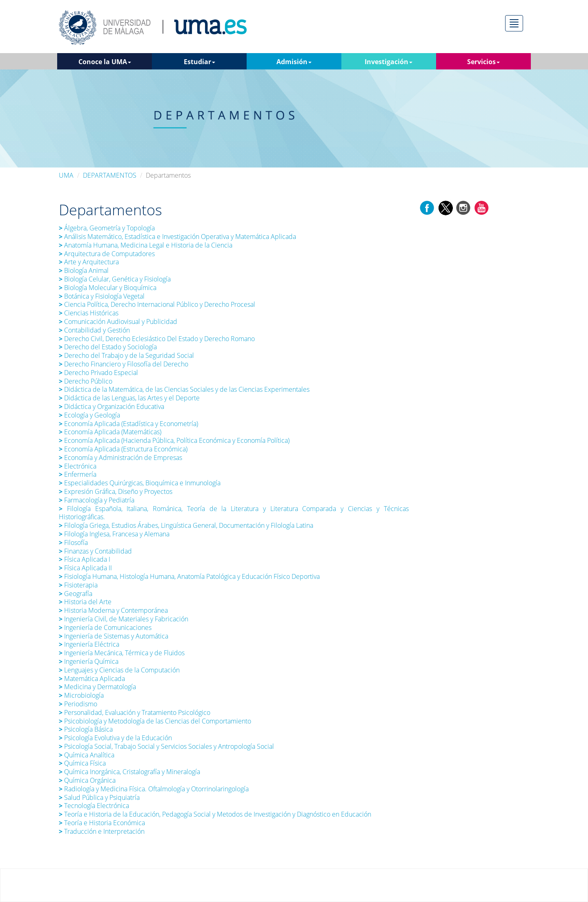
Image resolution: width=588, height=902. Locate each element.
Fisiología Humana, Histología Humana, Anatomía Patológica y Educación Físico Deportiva (189, 576)
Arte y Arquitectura (89, 262)
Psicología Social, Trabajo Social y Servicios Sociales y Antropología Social (166, 746)
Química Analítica (87, 755)
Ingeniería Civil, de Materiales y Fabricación (124, 619)
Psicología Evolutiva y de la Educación (115, 738)
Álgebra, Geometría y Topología (107, 228)
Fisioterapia (79, 585)
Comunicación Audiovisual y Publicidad (118, 322)
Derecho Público (86, 381)
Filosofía (73, 543)
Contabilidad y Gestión (94, 330)
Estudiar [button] (199, 62)
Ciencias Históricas (89, 313)
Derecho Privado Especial (98, 373)
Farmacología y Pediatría (97, 500)
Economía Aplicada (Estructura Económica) (123, 449)
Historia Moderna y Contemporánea (113, 610)
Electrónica (78, 466)
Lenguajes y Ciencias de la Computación (119, 670)
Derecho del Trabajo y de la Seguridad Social (126, 355)
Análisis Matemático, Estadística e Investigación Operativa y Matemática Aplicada (177, 237)
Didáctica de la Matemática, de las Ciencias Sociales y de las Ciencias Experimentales (184, 389)
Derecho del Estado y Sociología (108, 347)
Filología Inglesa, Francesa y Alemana (114, 534)
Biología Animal (84, 270)
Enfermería (78, 474)
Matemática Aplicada (92, 679)
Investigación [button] (389, 62)
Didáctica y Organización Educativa (111, 406)
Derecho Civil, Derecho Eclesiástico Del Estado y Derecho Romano (157, 339)
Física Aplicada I (85, 559)
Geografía (76, 594)
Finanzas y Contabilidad (95, 551)
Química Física (82, 763)
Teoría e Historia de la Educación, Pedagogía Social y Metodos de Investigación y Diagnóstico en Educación (215, 814)
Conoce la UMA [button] (105, 62)
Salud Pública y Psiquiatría (100, 797)
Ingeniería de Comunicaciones (105, 627)
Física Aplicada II (85, 568)
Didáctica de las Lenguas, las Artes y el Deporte (129, 398)
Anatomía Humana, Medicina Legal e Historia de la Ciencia (146, 245)
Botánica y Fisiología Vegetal (102, 296)
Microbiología (81, 695)
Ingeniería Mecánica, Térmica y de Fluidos (122, 653)
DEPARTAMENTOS (110, 175)
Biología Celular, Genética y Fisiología (115, 279)
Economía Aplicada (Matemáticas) (110, 432)
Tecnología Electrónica (94, 806)
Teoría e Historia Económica (102, 823)
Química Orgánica (87, 780)
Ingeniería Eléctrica (89, 644)
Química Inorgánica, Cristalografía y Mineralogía (129, 772)
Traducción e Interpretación (102, 831)
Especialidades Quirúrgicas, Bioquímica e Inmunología (140, 483)
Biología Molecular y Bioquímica (108, 288)
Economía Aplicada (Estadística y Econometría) (129, 424)
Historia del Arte (85, 602)
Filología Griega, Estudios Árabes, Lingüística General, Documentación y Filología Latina (186, 525)
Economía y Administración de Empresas (120, 458)
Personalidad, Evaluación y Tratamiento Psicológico (135, 712)
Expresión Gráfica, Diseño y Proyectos (116, 491)
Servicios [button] (483, 62)
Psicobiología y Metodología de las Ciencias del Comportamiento (155, 721)
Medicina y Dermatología (97, 687)
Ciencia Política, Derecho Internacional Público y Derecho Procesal (157, 304)
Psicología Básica (86, 729)
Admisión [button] (294, 62)
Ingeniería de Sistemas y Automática (114, 636)
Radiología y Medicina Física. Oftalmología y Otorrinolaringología (154, 789)
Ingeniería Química (89, 661)
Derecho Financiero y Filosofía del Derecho (124, 364)
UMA (66, 175)
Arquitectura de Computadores (107, 254)
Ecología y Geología (89, 415)
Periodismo (78, 704)
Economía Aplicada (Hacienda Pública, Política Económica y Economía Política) (174, 440)
